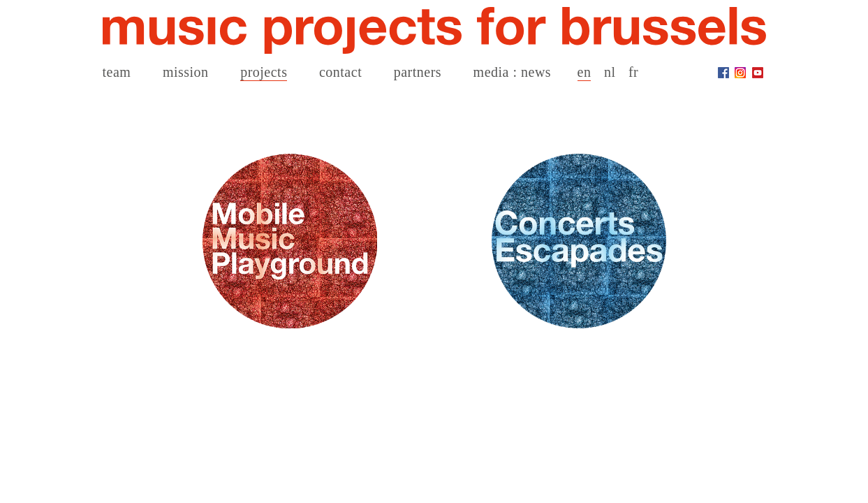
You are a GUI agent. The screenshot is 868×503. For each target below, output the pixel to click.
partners (418, 72)
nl (610, 72)
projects (264, 72)
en (584, 72)
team (117, 72)
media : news (513, 72)
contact (340, 72)
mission (186, 72)
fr (633, 72)
